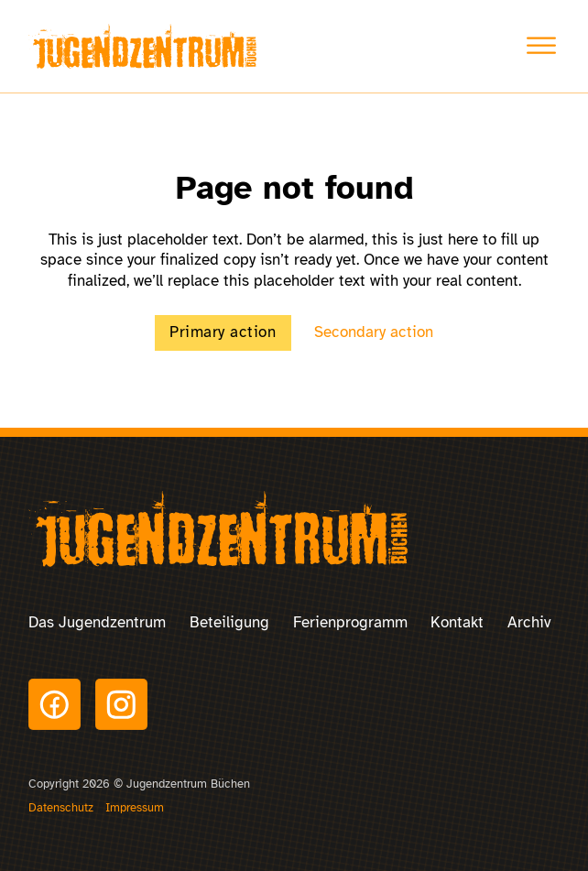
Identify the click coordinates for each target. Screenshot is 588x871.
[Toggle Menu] (541, 46)
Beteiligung (229, 622)
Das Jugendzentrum (97, 622)
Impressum (135, 808)
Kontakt (457, 622)
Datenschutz (61, 808)
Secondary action (374, 332)
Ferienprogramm (350, 622)
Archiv (529, 622)
